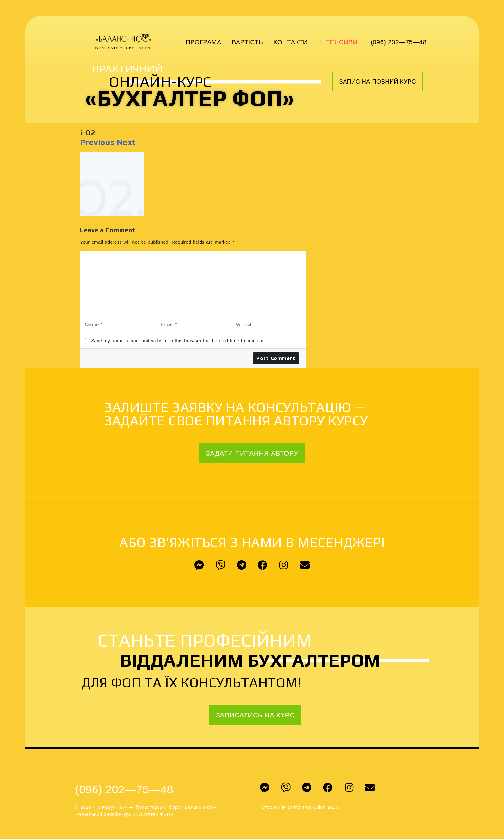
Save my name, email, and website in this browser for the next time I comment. (178, 341)
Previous (97, 142)
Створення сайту (281, 807)
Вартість (247, 42)
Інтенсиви (339, 42)
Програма (204, 42)
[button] (378, 82)
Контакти (291, 42)
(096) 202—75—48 (399, 42)
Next (126, 142)
